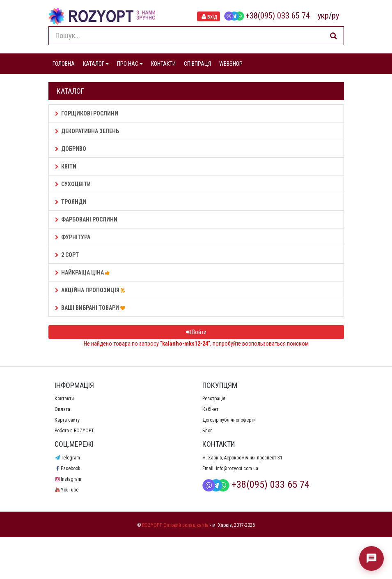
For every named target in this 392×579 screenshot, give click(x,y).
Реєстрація (214, 399)
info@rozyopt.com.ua (237, 468)
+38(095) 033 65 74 (267, 16)
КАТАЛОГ (96, 64)
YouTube (66, 490)
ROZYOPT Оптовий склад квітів (175, 525)
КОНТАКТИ (163, 64)
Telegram (67, 458)
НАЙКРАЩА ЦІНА (84, 272)
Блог (207, 431)
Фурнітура (73, 237)
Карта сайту (67, 420)
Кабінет (210, 409)
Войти (196, 332)
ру (335, 16)
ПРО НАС (130, 64)
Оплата (62, 409)
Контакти (64, 399)
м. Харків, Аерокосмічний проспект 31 (242, 458)
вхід (209, 16)
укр (323, 16)
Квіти (66, 166)
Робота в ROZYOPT (74, 431)
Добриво (71, 149)
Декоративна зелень (87, 131)
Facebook (68, 468)
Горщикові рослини (87, 113)
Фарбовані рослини (86, 219)
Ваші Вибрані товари (91, 308)
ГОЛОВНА (64, 64)
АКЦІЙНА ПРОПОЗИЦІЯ (91, 290)
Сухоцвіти (73, 184)
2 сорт (67, 255)
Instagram (68, 479)
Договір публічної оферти (229, 420)
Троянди (71, 202)
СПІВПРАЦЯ (197, 64)
